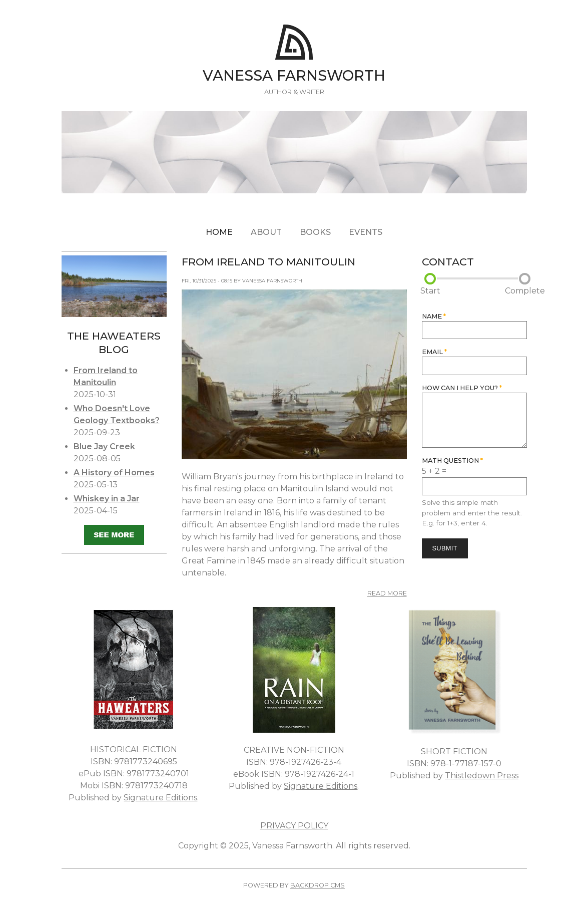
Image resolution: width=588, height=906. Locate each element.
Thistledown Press (482, 776)
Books (315, 232)
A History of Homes (114, 473)
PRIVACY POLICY (294, 826)
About (266, 232)
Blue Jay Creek (104, 446)
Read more (387, 593)
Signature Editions (160, 798)
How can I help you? (462, 388)
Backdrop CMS (318, 885)
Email (434, 352)
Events (366, 232)
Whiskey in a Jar (107, 499)
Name (434, 316)
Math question (452, 461)
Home (219, 232)
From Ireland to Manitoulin (268, 262)
